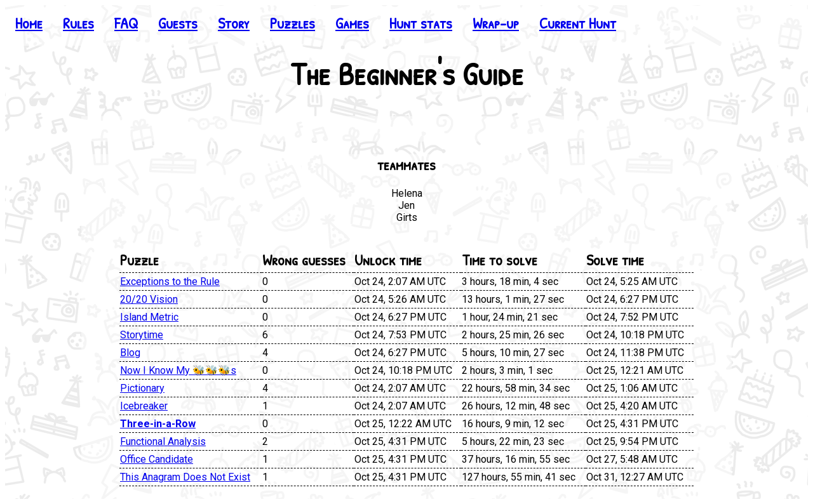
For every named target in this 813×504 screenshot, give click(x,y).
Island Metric (149, 317)
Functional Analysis (163, 441)
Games (352, 23)
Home (29, 23)
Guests (178, 23)
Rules (78, 23)
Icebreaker (144, 406)
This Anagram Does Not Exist (185, 477)
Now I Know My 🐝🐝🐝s (178, 370)
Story (234, 23)
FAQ (126, 23)
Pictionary (142, 388)
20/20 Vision (149, 299)
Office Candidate (157, 459)
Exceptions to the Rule (170, 282)
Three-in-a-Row (158, 424)
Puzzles (292, 23)
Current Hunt (578, 23)
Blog (130, 353)
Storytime (142, 335)
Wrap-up (496, 23)
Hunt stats (421, 23)
